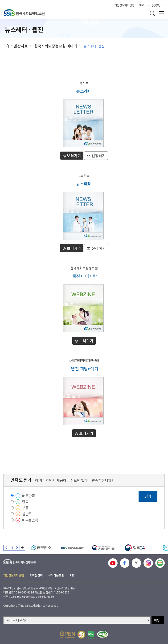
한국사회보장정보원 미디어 (56, 46)
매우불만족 (30, 520)
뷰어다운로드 (56, 575)
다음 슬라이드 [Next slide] (17, 548)
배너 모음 (22, 548)
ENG (141, 5)
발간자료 (21, 46)
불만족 (27, 514)
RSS (72, 575)
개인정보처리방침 (125, 5)
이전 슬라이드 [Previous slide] (6, 548)
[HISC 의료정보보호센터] (72, 548)
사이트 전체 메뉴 (162, 13)
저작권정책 (36, 575)
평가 (148, 496)
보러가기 (72, 156)
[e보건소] (41, 548)
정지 (12, 548)
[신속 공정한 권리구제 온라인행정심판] (104, 548)
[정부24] (135, 548)
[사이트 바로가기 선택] (77, 620)
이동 (157, 620)
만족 (25, 502)
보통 (25, 508)
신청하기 (96, 156)
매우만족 (29, 496)
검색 (152, 13)
